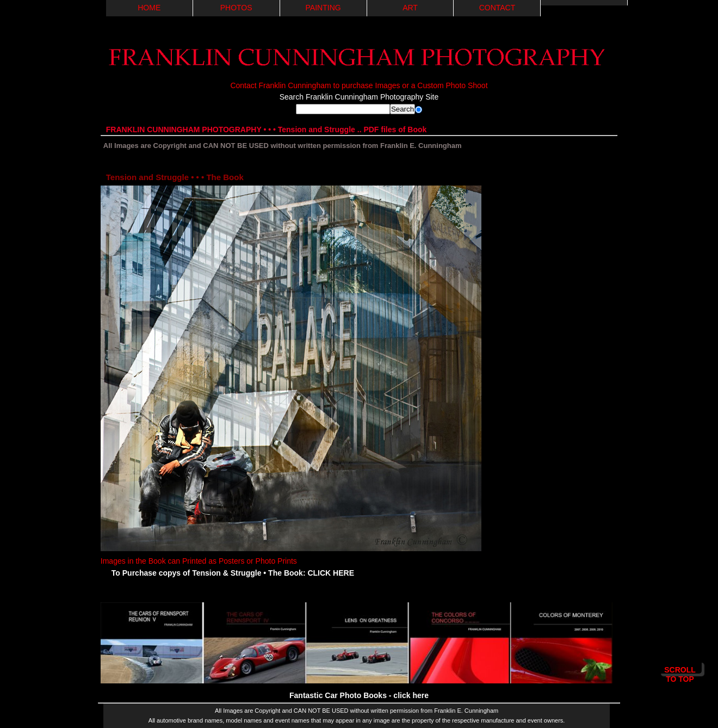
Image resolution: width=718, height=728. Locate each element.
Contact (497, 8)
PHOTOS (236, 8)
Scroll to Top (680, 670)
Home (149, 8)
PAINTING (323, 8)
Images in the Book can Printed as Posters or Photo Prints (291, 556)
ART (410, 8)
